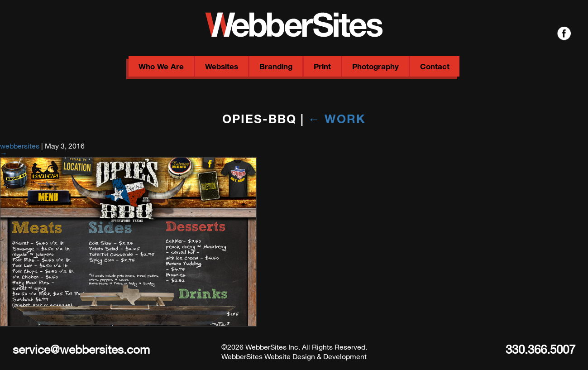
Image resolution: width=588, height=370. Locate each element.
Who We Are (161, 66)
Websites (222, 66)
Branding (276, 66)
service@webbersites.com (81, 349)
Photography (375, 66)
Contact (435, 66)
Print (322, 66)
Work (337, 118)
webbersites (20, 146)
